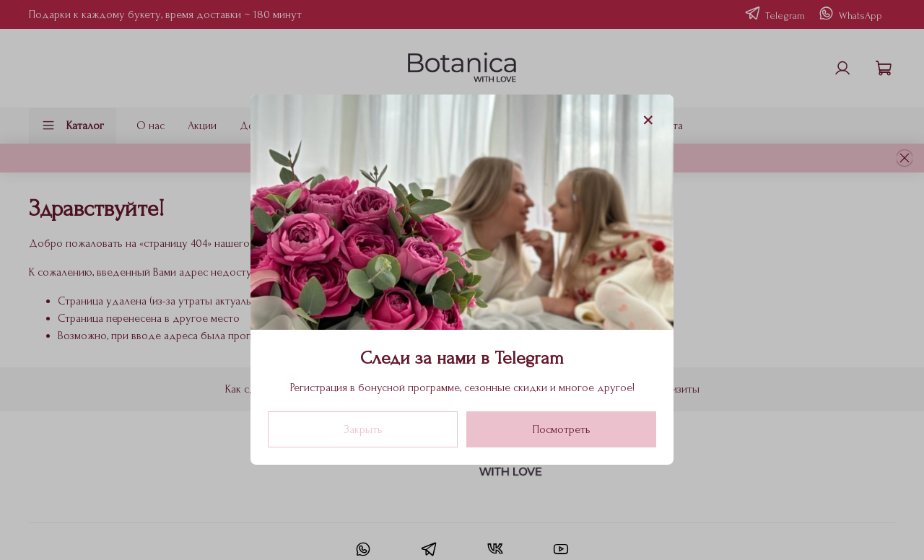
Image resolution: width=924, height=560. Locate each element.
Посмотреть (562, 430)
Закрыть (363, 430)
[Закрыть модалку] (648, 121)
